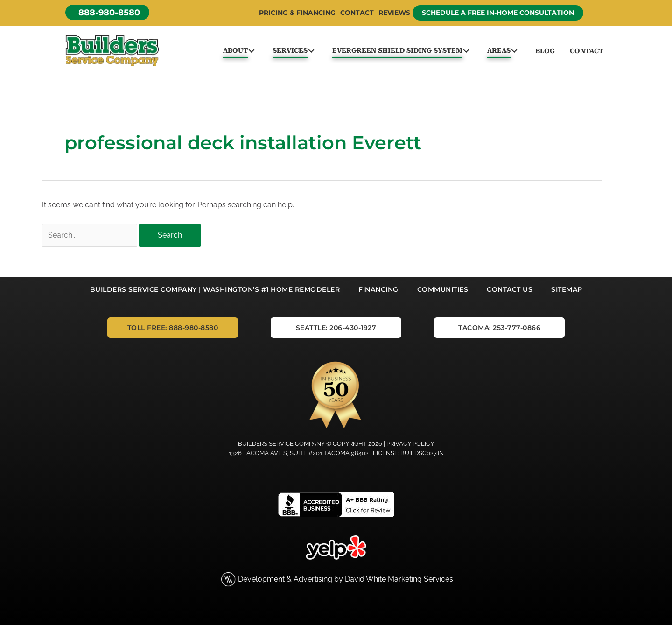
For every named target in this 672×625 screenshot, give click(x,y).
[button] (107, 12)
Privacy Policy (410, 444)
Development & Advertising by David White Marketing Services (346, 579)
